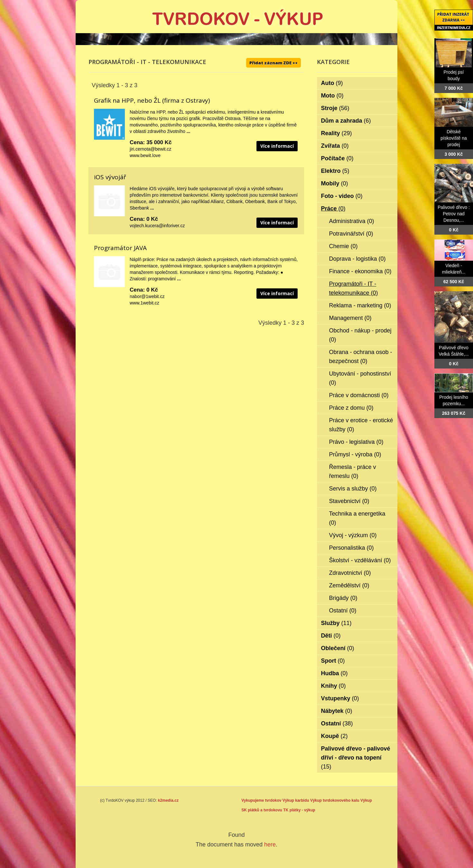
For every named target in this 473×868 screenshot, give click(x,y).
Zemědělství (349, 585)
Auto (332, 83)
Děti (331, 636)
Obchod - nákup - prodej (360, 335)
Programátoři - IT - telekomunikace (354, 288)
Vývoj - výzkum (353, 535)
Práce (333, 209)
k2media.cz (168, 800)
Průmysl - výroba (355, 454)
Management (350, 318)
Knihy (334, 686)
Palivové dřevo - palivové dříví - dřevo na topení (356, 758)
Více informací (277, 146)
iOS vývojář (110, 177)
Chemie (343, 246)
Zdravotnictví (350, 573)
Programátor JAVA (120, 248)
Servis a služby (353, 489)
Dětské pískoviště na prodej (454, 138)
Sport (333, 661)
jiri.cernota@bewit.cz (150, 149)
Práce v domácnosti (359, 395)
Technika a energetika (357, 518)
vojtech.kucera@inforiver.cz (157, 226)
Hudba (334, 673)
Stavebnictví (349, 501)
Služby (336, 623)
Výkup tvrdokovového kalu (335, 800)
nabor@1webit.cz (147, 296)
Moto (332, 96)
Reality (337, 133)
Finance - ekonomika (360, 271)
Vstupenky (340, 698)
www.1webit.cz (144, 303)
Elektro (335, 171)
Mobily (335, 183)
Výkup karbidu (296, 800)
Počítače (337, 158)
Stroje (335, 108)
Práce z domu (351, 408)
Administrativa (352, 221)
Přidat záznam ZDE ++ (274, 63)
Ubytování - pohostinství (360, 378)
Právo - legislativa (356, 442)
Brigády (343, 598)
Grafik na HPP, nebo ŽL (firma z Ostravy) (152, 100)
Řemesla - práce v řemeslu (353, 471)
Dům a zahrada (346, 121)
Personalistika (352, 548)
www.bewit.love (145, 155)
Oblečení (338, 648)
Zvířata (335, 146)
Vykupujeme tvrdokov (261, 800)
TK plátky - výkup (299, 810)
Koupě (334, 736)
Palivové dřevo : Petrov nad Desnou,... (454, 214)
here (270, 845)
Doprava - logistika (357, 259)
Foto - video (342, 196)
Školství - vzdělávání (360, 560)
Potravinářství (351, 234)
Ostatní (343, 611)
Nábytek (337, 711)
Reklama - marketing (360, 305)
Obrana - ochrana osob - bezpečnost (361, 357)
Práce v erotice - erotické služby (361, 425)
